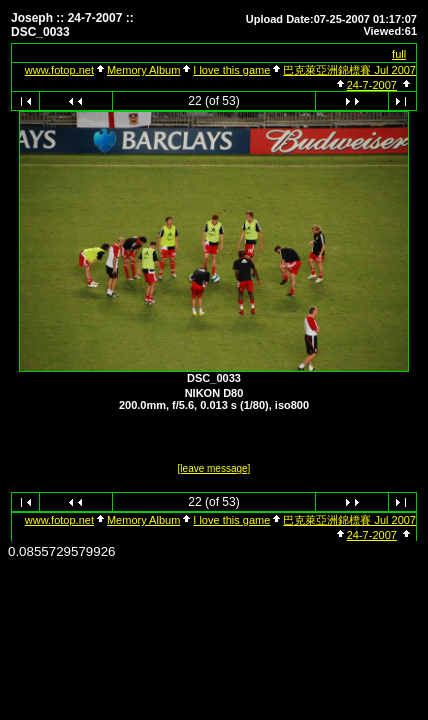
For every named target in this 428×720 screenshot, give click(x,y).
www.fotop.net (59, 70)
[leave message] (214, 468)
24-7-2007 (372, 85)
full (399, 54)
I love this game (231, 70)
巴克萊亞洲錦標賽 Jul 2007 (349, 70)
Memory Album (143, 70)
